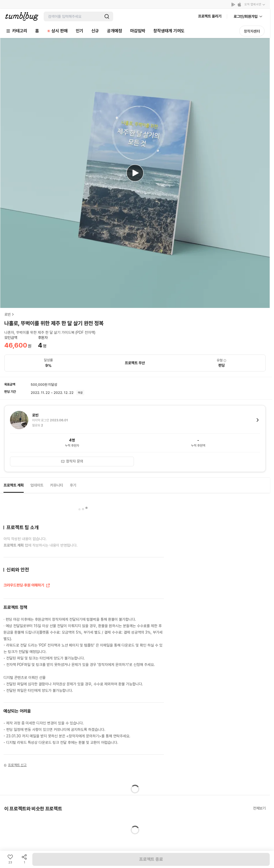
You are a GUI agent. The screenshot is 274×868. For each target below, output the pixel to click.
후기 (73, 485)
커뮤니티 (57, 485)
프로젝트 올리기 (210, 16)
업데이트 (37, 485)
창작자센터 (252, 31)
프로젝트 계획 (14, 485)
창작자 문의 (72, 461)
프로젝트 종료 (151, 859)
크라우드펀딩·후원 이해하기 (27, 586)
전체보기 (259, 808)
